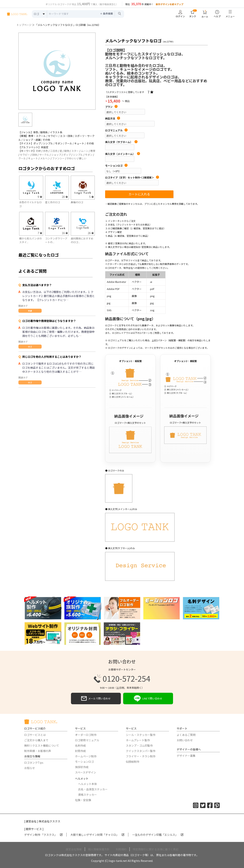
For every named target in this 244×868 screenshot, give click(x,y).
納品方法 (113, 118)
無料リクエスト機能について (42, 745)
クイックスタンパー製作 (141, 751)
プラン (111, 107)
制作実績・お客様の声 (38, 751)
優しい (83, 158)
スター (75, 151)
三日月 (54, 151)
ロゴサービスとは (35, 735)
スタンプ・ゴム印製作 (139, 745)
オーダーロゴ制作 (86, 735)
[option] (57, 71)
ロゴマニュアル (116, 130)
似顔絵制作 (133, 762)
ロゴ (30, 347)
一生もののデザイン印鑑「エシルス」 (158, 835)
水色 (45, 151)
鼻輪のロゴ (77, 202)
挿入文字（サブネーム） (121, 142)
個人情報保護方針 (99, 849)
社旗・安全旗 (83, 800)
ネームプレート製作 (138, 740)
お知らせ (30, 768)
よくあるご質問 (186, 735)
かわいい (72, 158)
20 (65, 197)
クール (22, 158)
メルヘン (45, 158)
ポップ (67, 155)
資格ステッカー (87, 795)
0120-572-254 (122, 679)
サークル (44, 155)
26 (91, 233)
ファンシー (58, 158)
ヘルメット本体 (87, 784)
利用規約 (121, 849)
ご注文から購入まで (36, 740)
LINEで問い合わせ (148, 699)
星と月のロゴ (53, 202)
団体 (35, 155)
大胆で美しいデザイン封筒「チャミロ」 (97, 835)
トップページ (24, 25)
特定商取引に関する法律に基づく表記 (156, 849)
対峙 (38, 151)
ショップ (56, 155)
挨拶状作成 (82, 767)
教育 (93, 151)
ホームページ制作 (86, 756)
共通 (30, 311)
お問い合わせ (185, 740)
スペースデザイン (86, 772)
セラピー (25, 155)
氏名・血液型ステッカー (93, 789)
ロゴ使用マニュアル (87, 740)
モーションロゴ (116, 166)
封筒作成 (80, 751)
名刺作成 (80, 745)
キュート (33, 158)
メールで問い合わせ (96, 699)
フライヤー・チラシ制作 (141, 756)
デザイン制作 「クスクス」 (43, 835)
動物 (67, 151)
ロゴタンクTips (34, 763)
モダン (89, 155)
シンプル (78, 155)
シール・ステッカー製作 (141, 735)
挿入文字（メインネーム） (123, 154)
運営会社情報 (74, 849)
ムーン (85, 151)
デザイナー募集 (186, 756)
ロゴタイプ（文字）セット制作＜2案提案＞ (132, 178)
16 (65, 233)
